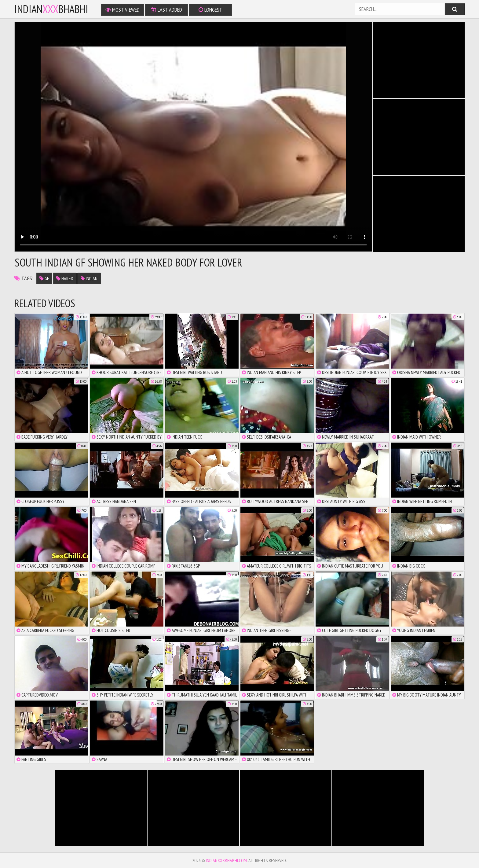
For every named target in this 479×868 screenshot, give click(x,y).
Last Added (166, 10)
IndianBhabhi (51, 9)
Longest (210, 10)
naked (65, 278)
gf (44, 278)
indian (89, 278)
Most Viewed (122, 10)
